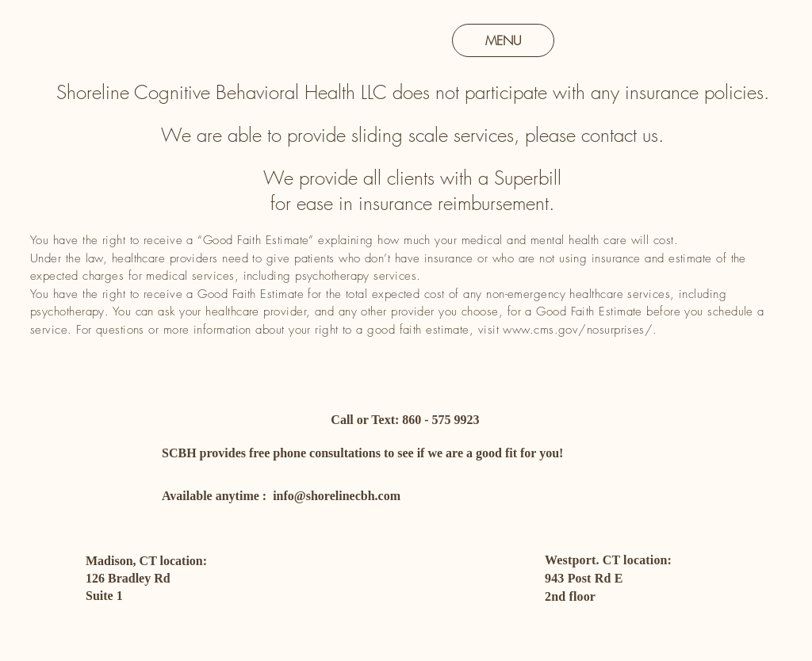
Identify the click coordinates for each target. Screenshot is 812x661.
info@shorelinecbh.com (337, 496)
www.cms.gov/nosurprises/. (580, 330)
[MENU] (503, 40)
